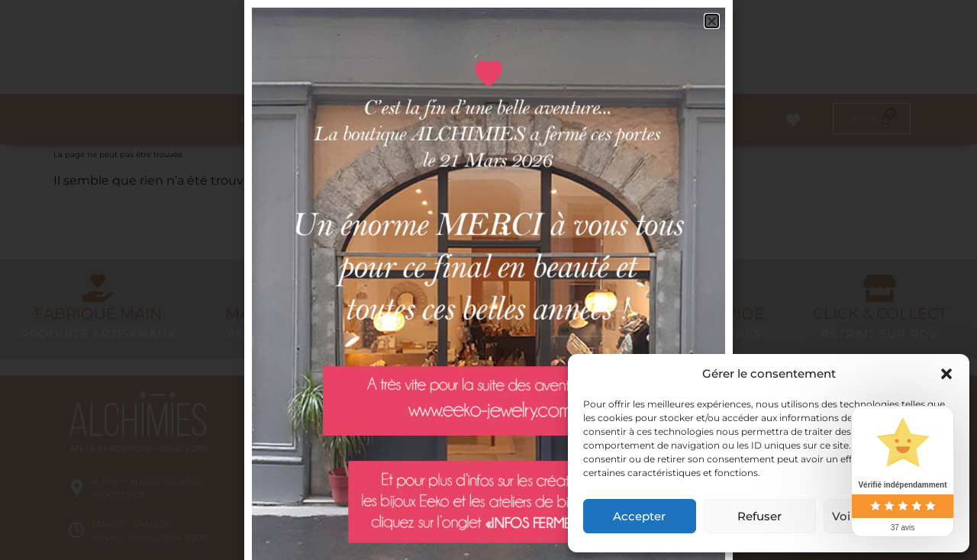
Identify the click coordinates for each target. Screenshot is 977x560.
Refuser (759, 516)
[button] (946, 374)
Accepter (639, 516)
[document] (488, 280)
